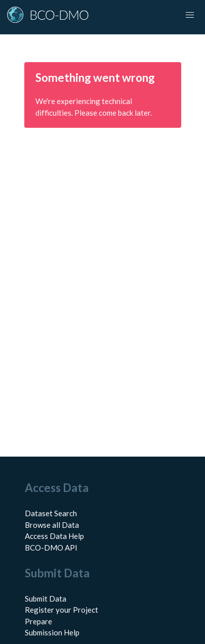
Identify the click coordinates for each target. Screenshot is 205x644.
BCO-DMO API (51, 548)
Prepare (38, 621)
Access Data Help (54, 536)
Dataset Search (51, 513)
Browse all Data (52, 525)
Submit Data (46, 599)
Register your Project (61, 610)
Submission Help (52, 632)
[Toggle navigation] (190, 15)
